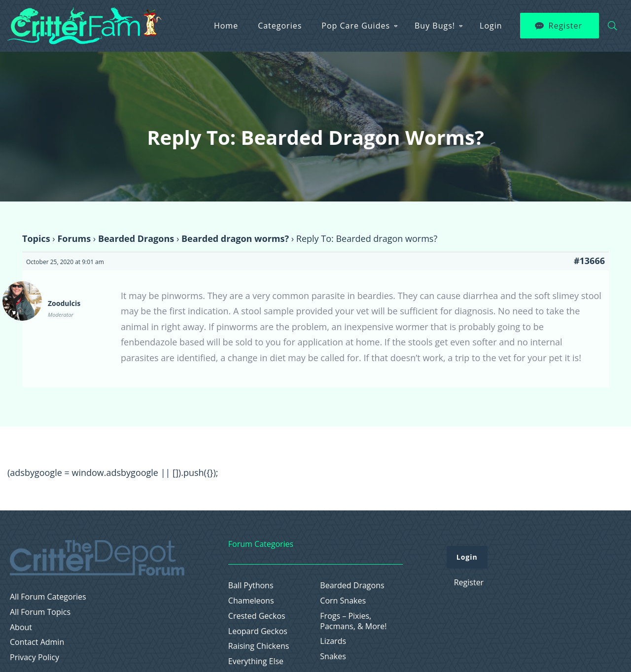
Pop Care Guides (356, 26)
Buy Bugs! (435, 26)
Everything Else (256, 661)
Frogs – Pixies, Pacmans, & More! (353, 621)
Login (491, 26)
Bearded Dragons (136, 238)
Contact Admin (37, 642)
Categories (280, 26)
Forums (74, 238)
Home (226, 26)
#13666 (589, 261)
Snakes (333, 656)
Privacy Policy (35, 657)
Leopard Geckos (258, 631)
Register (565, 26)
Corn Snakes (343, 601)
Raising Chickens (259, 646)
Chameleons (251, 601)
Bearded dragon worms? (235, 238)
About (21, 627)
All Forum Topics (40, 612)
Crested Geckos (257, 616)
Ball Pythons (251, 586)
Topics (36, 238)
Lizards (333, 641)
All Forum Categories (48, 597)
